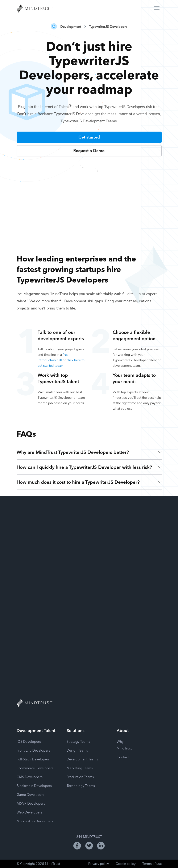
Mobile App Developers (35, 821)
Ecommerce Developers (35, 768)
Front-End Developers (33, 750)
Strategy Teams (78, 741)
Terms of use (152, 864)
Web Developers (29, 812)
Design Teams (77, 750)
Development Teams (82, 759)
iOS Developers (29, 741)
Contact (123, 757)
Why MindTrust (124, 745)
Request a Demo (89, 150)
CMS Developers (30, 777)
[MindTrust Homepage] (35, 9)
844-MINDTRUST (89, 836)
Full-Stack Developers (33, 759)
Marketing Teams (80, 768)
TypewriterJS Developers (108, 26)
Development (71, 26)
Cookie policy (126, 864)
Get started (89, 137)
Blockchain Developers (34, 785)
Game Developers (30, 794)
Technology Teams (81, 785)
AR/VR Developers (31, 803)
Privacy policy (99, 864)
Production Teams (80, 777)
